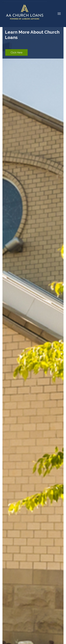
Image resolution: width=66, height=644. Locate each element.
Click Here (16, 53)
